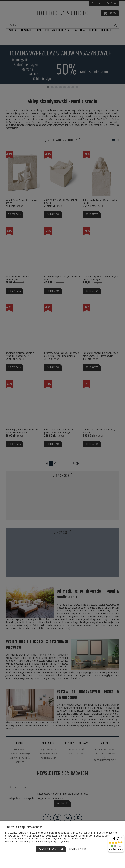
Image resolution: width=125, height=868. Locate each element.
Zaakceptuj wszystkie (51, 849)
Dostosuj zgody (77, 849)
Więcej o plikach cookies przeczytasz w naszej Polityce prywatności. (38, 842)
